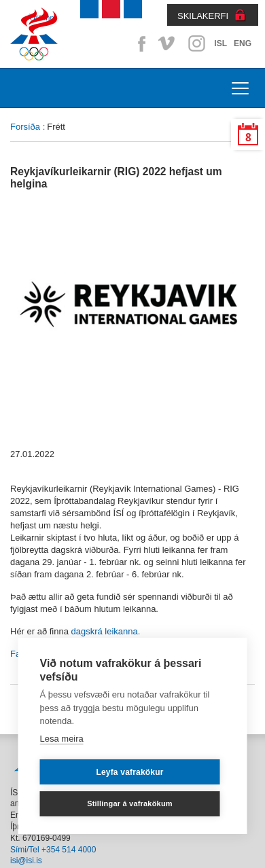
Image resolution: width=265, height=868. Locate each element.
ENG (243, 43)
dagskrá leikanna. (106, 631)
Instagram (196, 43)
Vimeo (168, 43)
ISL (220, 43)
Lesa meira (62, 739)
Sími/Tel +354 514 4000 (53, 850)
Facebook (139, 43)
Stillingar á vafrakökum (130, 803)
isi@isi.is (26, 861)
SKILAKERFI (203, 16)
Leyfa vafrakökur (129, 772)
